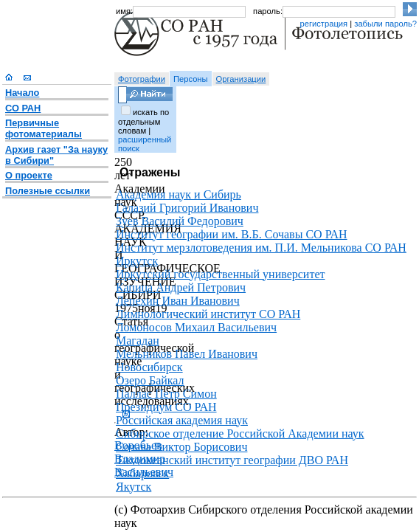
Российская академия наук (182, 420)
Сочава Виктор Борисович (181, 447)
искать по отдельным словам (143, 121)
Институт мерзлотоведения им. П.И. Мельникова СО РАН (261, 248)
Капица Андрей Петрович (181, 287)
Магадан (138, 341)
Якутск (134, 487)
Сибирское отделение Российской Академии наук (240, 433)
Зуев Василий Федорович (180, 221)
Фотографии (142, 79)
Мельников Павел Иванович (187, 354)
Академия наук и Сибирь (179, 194)
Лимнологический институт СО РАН (208, 314)
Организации (241, 79)
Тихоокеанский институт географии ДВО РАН (232, 460)
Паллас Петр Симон (166, 394)
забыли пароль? (385, 24)
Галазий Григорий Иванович (187, 208)
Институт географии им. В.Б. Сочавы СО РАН (232, 234)
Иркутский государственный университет (221, 274)
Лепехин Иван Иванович (178, 301)
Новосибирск (149, 367)
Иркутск (137, 261)
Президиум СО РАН (166, 407)
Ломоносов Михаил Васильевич (196, 327)
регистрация (323, 24)
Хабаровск (142, 473)
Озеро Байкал (150, 380)
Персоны (191, 79)
